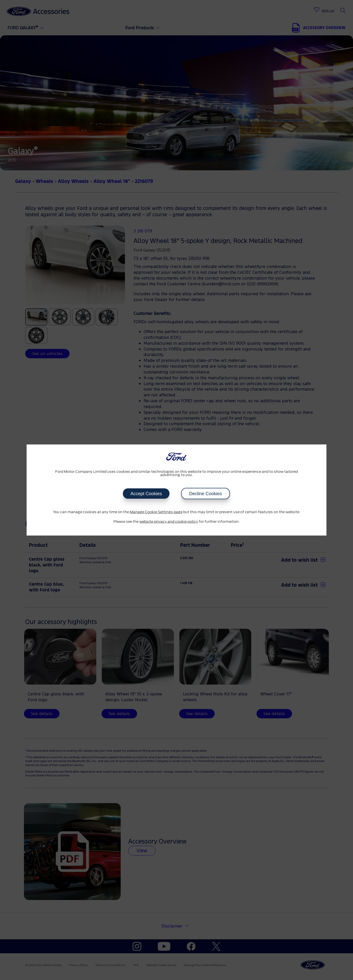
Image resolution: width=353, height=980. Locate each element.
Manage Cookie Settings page (156, 512)
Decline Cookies (206, 494)
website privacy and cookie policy (169, 522)
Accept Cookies (146, 494)
